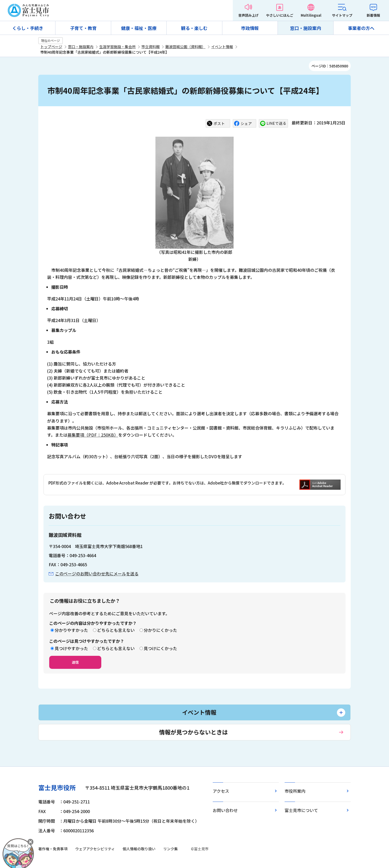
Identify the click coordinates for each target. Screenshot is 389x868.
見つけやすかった (71, 648)
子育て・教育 (83, 28)
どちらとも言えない (116, 630)
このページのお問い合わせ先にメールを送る (97, 574)
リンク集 (171, 849)
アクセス (221, 791)
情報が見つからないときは (193, 732)
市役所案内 (295, 791)
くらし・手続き (28, 28)
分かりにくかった (160, 630)
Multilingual (311, 15)
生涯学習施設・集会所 (117, 47)
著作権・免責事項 (53, 849)
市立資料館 (150, 47)
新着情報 (373, 15)
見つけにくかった (160, 648)
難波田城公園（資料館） (185, 47)
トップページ (51, 47)
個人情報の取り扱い (139, 849)
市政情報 (250, 28)
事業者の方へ (361, 28)
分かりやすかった (71, 630)
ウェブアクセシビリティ (95, 849)
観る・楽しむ (194, 28)
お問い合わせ (225, 810)
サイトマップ (342, 15)
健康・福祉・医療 (139, 28)
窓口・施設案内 (306, 28)
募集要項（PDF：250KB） (93, 435)
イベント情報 (222, 47)
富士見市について (301, 810)
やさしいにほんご (280, 15)
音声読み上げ (248, 15)
